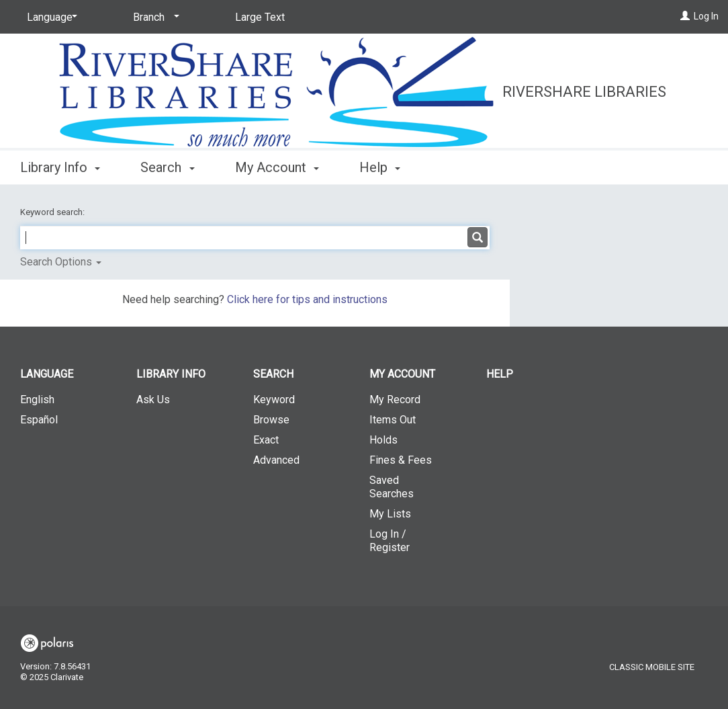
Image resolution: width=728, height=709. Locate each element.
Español (39, 420)
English (37, 400)
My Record (395, 400)
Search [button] (167, 167)
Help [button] (380, 167)
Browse (271, 420)
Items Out (393, 420)
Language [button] (47, 374)
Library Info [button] (60, 167)
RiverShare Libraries (584, 92)
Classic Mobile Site (652, 667)
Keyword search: (53, 212)
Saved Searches (392, 487)
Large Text (260, 17)
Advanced (276, 460)
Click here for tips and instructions (307, 299)
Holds (383, 440)
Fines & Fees (401, 460)
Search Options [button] (61, 262)
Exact (266, 440)
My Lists (390, 514)
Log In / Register (390, 541)
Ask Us (153, 400)
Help (500, 374)
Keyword (274, 400)
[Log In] (685, 16)
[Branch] (154, 17)
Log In (706, 16)
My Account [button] (277, 167)
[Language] (50, 17)
